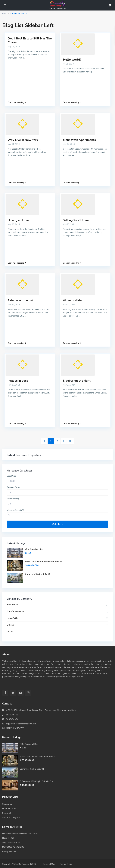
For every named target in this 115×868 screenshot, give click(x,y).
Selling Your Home (76, 220)
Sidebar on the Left (21, 300)
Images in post (18, 381)
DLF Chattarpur (9, 809)
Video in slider (73, 300)
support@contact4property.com (21, 724)
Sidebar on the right (77, 381)
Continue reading (17, 102)
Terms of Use (49, 864)
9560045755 (12, 715)
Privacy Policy (66, 864)
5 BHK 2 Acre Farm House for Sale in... (44, 562)
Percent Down (14, 487)
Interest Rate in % (15, 510)
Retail (10, 632)
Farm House (13, 605)
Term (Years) (13, 499)
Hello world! (72, 60)
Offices (10, 625)
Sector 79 (7, 813)
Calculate (58, 524)
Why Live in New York (23, 140)
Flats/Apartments (16, 611)
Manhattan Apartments (79, 140)
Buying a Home (18, 220)
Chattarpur (7, 804)
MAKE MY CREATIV (15, 728)
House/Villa (13, 618)
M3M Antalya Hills (34, 549)
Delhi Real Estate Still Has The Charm (30, 40)
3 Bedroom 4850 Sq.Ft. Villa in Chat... (38, 781)
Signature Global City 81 (37, 574)
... (25, 58)
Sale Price (11, 476)
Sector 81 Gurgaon (11, 818)
